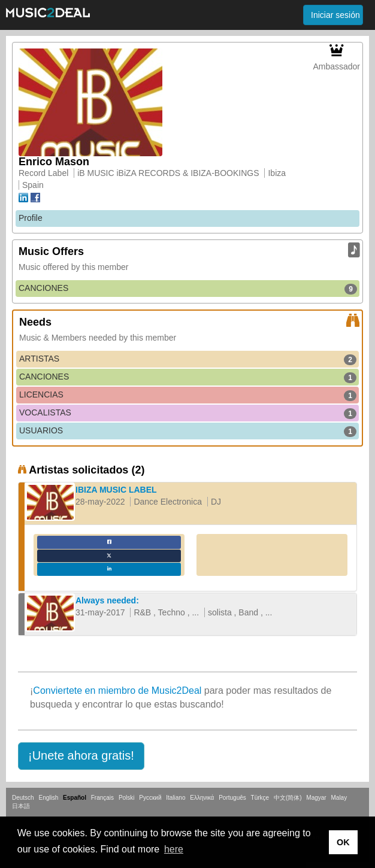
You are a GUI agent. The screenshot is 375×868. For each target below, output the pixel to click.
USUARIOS (188, 431)
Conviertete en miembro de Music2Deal (117, 691)
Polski (127, 798)
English (48, 798)
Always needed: (107, 600)
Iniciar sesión (335, 15)
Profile (31, 218)
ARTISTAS (188, 359)
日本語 (21, 806)
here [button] (174, 849)
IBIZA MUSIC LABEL (116, 490)
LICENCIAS (188, 395)
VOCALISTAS (188, 413)
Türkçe (260, 798)
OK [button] (343, 842)
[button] (81, 756)
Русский (150, 798)
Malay (339, 798)
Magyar (316, 798)
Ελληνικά (202, 798)
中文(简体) (288, 798)
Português (232, 798)
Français (102, 798)
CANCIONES (188, 289)
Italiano (176, 798)
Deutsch (23, 798)
